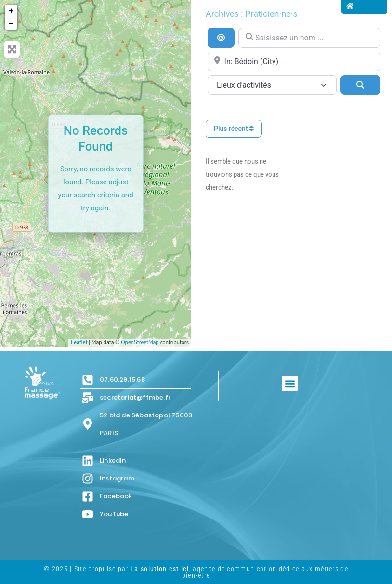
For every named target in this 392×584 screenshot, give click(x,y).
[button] (290, 383)
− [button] (11, 24)
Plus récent (234, 129)
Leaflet (79, 343)
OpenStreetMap (140, 343)
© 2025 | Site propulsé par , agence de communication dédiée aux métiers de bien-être (196, 572)
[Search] (360, 85)
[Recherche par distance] (221, 38)
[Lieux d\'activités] (272, 85)
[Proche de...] (294, 61)
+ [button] (11, 11)
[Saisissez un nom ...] (309, 38)
